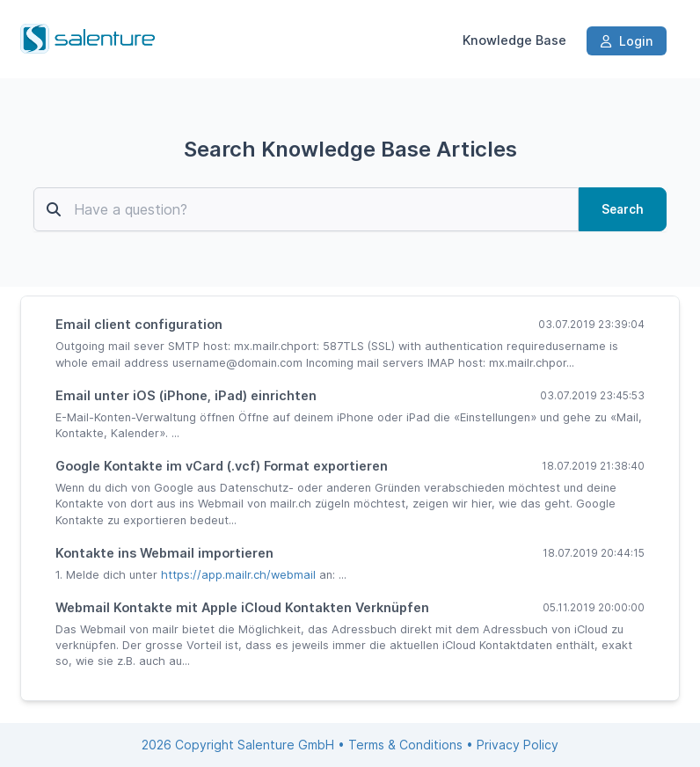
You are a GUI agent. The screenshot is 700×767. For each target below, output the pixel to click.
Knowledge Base (514, 40)
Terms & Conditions (405, 745)
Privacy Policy (518, 745)
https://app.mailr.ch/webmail (238, 575)
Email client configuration (139, 324)
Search (623, 209)
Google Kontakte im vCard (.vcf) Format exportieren (222, 466)
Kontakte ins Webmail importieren (164, 553)
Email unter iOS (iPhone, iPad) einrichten (186, 395)
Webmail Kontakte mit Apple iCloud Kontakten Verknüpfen (242, 607)
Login (627, 41)
